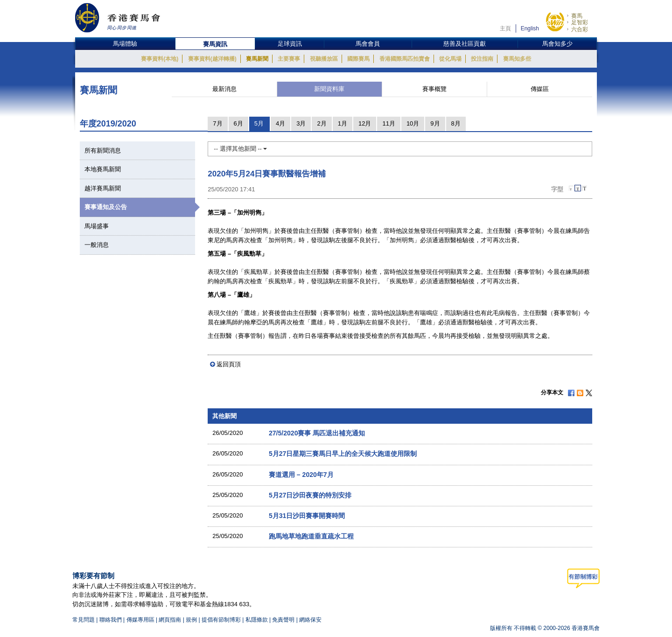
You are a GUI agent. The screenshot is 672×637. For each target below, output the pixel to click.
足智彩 (580, 22)
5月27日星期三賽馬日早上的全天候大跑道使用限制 (343, 454)
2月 (322, 123)
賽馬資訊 (215, 44)
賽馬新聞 (257, 59)
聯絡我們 (111, 620)
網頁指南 (170, 620)
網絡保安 (310, 620)
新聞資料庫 (329, 89)
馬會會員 (368, 44)
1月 (343, 123)
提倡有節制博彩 (221, 620)
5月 (259, 123)
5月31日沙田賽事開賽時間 (307, 516)
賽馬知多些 (517, 59)
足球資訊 (290, 44)
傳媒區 (540, 89)
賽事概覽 (434, 89)
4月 (280, 123)
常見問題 (84, 620)
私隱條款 (257, 620)
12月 (365, 123)
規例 (192, 620)
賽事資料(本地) (160, 59)
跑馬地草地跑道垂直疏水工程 (311, 536)
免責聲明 (283, 620)
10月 (413, 123)
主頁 (505, 28)
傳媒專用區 (140, 620)
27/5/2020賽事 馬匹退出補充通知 (317, 433)
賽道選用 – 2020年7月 (301, 475)
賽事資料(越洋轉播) (212, 59)
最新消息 (224, 89)
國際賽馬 (358, 59)
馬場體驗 (125, 44)
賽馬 (577, 16)
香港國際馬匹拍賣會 (405, 59)
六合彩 (580, 29)
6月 (238, 123)
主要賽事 (289, 59)
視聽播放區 (324, 59)
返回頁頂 (229, 364)
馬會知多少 (557, 44)
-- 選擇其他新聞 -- (240, 149)
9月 (435, 123)
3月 (301, 123)
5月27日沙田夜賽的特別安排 (310, 495)
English (530, 28)
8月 (456, 123)
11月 (388, 123)
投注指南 (482, 59)
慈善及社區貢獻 (465, 44)
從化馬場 (450, 59)
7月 (217, 123)
